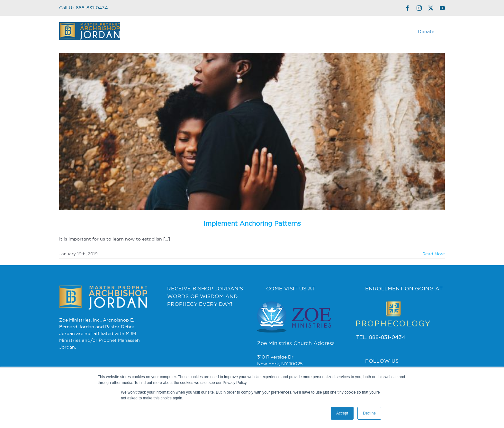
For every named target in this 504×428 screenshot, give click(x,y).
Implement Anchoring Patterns (252, 223)
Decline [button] (369, 413)
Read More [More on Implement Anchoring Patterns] (434, 254)
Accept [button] (342, 413)
